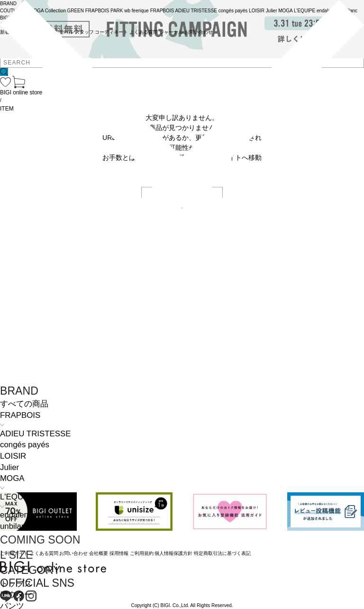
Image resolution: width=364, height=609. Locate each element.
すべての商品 (24, 404)
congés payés (25, 445)
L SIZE (17, 555)
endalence (18, 515)
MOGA (12, 478)
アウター (16, 595)
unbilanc (15, 526)
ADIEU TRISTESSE (35, 434)
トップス (16, 584)
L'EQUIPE (18, 497)
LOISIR (13, 456)
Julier (9, 467)
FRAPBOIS (20, 415)
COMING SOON (40, 540)
